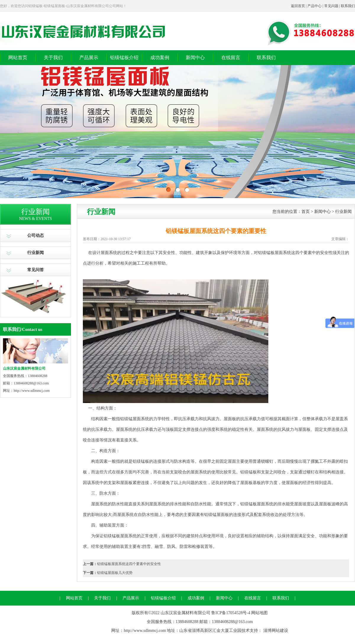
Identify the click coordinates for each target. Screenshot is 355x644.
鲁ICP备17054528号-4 (231, 613)
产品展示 (89, 58)
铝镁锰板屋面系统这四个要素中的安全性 (129, 564)
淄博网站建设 (276, 631)
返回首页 (298, 6)
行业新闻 (35, 253)
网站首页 (18, 58)
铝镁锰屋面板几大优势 (115, 573)
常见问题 (331, 6)
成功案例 (160, 58)
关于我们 (53, 58)
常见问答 (35, 270)
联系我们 (348, 6)
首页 (306, 212)
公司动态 (35, 236)
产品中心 (314, 6)
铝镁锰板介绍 (124, 58)
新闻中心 (195, 58)
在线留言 (231, 58)
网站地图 (259, 613)
